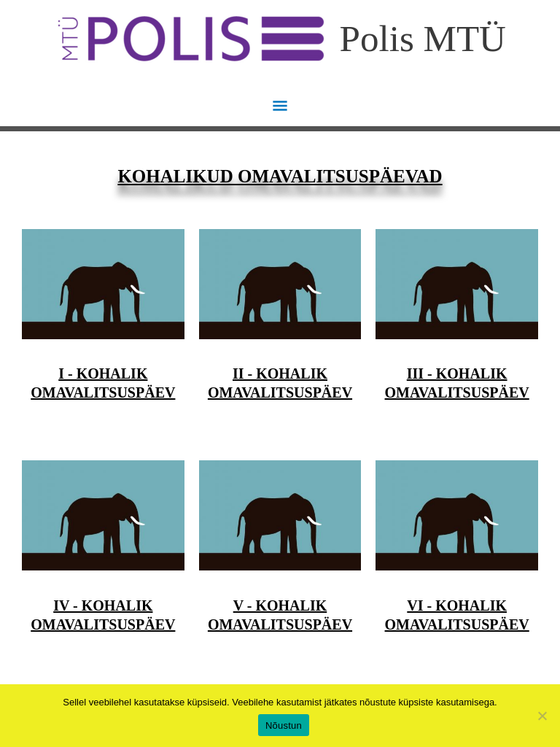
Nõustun (284, 725)
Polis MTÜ (423, 38)
